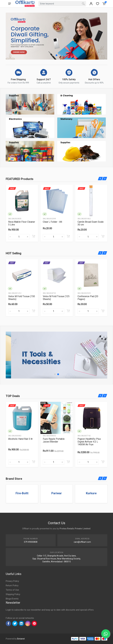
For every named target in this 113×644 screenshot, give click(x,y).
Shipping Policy (13, 594)
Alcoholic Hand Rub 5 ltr (55, 439)
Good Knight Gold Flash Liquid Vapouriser (20, 223)
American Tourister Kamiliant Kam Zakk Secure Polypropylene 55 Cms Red (21, 443)
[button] (53, 55)
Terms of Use (12, 590)
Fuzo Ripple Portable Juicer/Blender (88, 440)
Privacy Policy (12, 581)
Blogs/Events (12, 599)
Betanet (21, 639)
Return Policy (12, 585)
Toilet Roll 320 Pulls (19, 296)
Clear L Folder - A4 (87, 222)
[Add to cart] (34, 236)
